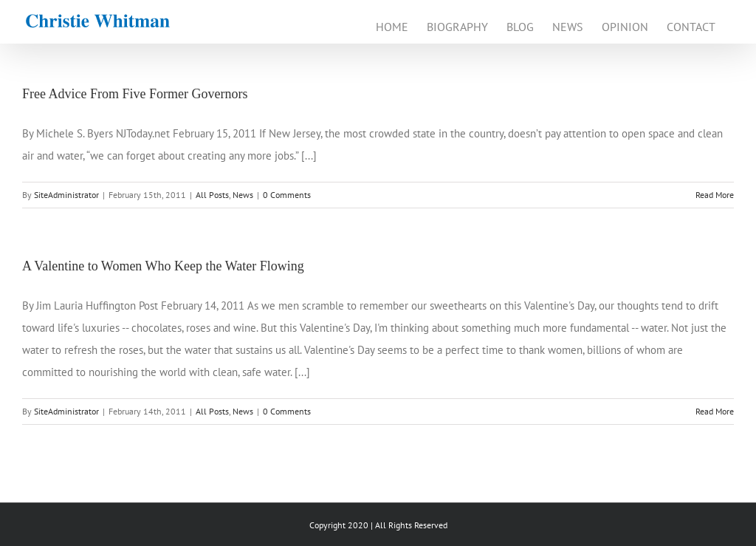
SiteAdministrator (66, 195)
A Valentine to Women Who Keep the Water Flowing (163, 266)
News (243, 195)
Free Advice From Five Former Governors (135, 94)
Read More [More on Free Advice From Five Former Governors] (715, 195)
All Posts (212, 195)
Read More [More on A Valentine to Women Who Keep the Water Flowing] (715, 411)
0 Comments (287, 195)
